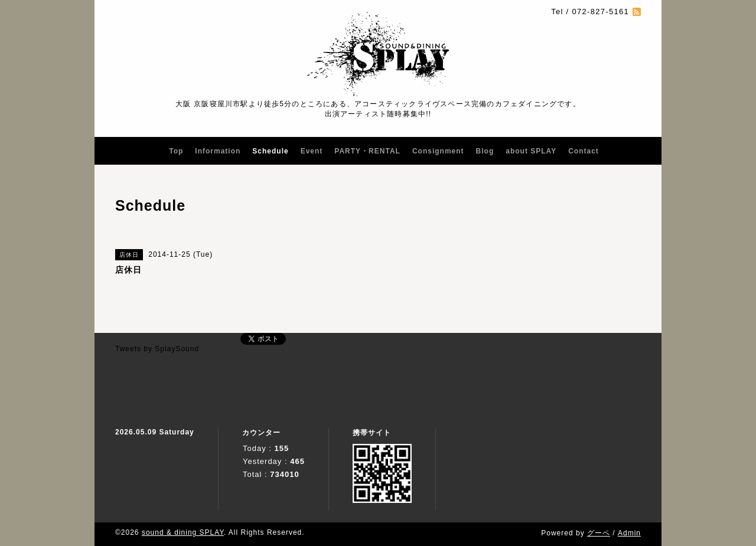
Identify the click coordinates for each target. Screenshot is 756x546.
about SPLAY (531, 151)
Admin (629, 533)
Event (312, 151)
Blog (485, 151)
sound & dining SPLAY (183, 532)
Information (218, 151)
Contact (584, 151)
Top (176, 151)
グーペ (599, 533)
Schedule (270, 151)
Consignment (438, 151)
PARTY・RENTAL (367, 151)
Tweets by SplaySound (157, 349)
